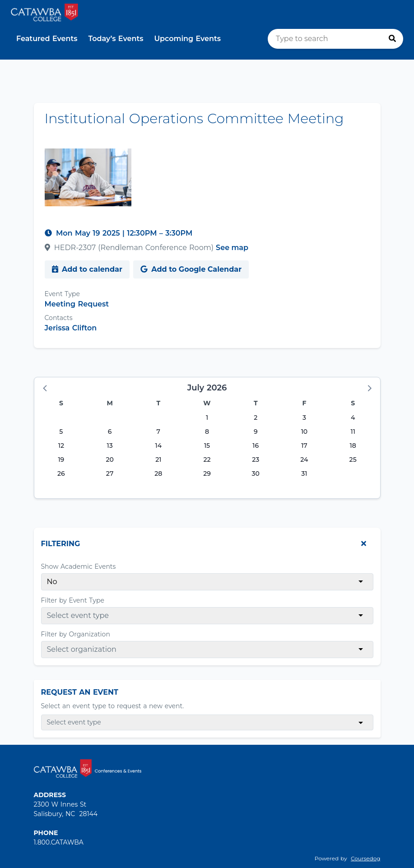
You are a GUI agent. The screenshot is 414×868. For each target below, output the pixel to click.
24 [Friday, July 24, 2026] (304, 460)
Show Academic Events (79, 566)
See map (232, 248)
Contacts (59, 318)
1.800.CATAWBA (59, 842)
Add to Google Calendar (191, 269)
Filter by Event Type (73, 600)
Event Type (62, 294)
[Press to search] (392, 39)
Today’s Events (116, 39)
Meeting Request (77, 304)
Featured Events (47, 39)
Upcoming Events (187, 39)
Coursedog (366, 858)
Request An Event (80, 692)
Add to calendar (87, 269)
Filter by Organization (76, 634)
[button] (46, 388)
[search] (335, 39)
